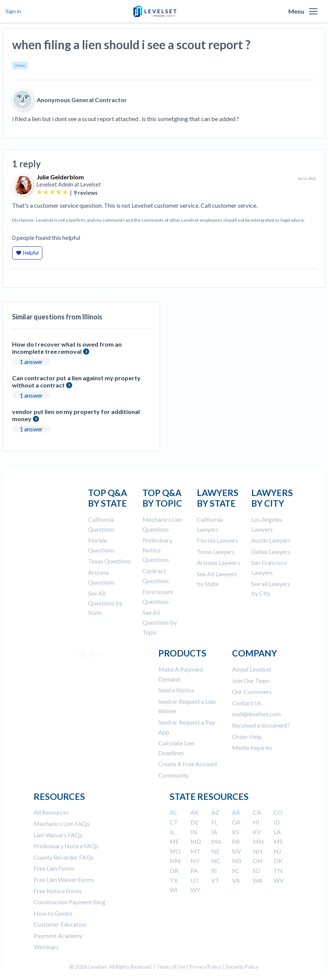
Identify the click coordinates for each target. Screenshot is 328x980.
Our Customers (252, 691)
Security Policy (242, 967)
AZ (215, 812)
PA (194, 870)
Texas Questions (109, 561)
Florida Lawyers (217, 540)
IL (172, 832)
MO (175, 851)
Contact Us (247, 703)
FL (214, 822)
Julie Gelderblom (60, 177)
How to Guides (53, 913)
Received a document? (261, 725)
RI (214, 870)
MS (278, 841)
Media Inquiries (252, 747)
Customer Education (60, 924)
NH (258, 851)
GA (236, 822)
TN (278, 870)
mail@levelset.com (256, 714)
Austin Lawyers (271, 540)
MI (236, 841)
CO (278, 812)
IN (194, 832)
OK (278, 861)
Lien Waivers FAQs (58, 835)
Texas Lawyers (216, 551)
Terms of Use (171, 967)
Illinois (20, 65)
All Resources (51, 812)
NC (216, 861)
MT (196, 851)
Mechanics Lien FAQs (62, 824)
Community (173, 775)
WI (174, 890)
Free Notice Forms (58, 891)
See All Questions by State (105, 603)
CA (257, 812)
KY (257, 832)
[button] (313, 11)
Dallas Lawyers (271, 551)
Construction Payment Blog (70, 902)
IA (214, 832)
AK (195, 812)
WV (279, 880)
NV (237, 851)
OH (258, 861)
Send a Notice (176, 690)
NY (195, 861)
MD (196, 841)
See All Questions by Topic (160, 622)
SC (236, 870)
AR (236, 812)
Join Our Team (251, 681)
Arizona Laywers (218, 562)
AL (173, 812)
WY (195, 890)
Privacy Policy (205, 967)
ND (237, 861)
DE (194, 822)
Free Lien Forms (54, 868)
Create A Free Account (188, 764)
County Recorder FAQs (64, 857)
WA (258, 880)
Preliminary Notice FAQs (66, 846)
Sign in (13, 11)
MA (216, 841)
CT (174, 822)
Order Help (247, 737)
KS (236, 832)
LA (277, 832)
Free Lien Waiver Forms (64, 880)
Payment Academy (58, 936)
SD (257, 870)
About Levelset (252, 669)
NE (215, 851)
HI (256, 822)
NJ (277, 851)
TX (174, 880)
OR (174, 870)
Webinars (46, 947)
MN (258, 841)
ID (277, 822)
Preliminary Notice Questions (157, 550)
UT (195, 880)
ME (174, 841)
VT (215, 880)
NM (175, 861)
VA (236, 880)
